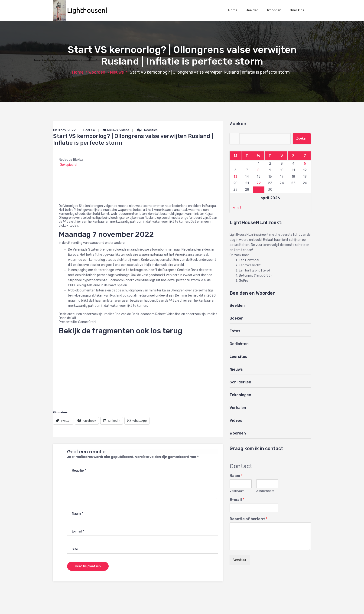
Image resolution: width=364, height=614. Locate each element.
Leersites (238, 357)
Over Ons (297, 10)
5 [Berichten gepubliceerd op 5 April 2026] (305, 164)
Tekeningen (240, 395)
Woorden (274, 10)
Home (233, 10)
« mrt (237, 208)
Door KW (89, 130)
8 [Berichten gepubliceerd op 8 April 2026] (259, 170)
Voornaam (237, 491)
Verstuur (240, 560)
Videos (124, 130)
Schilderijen (240, 382)
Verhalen (238, 408)
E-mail (237, 500)
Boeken (237, 318)
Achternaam (265, 491)
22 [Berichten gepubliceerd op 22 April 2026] (259, 183)
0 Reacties (147, 130)
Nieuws (117, 72)
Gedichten (239, 344)
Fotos (235, 331)
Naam (236, 476)
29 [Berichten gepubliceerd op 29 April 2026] (259, 190)
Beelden (252, 10)
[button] (83, 10)
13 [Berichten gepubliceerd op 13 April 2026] (235, 177)
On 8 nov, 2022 (64, 130)
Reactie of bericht (249, 519)
